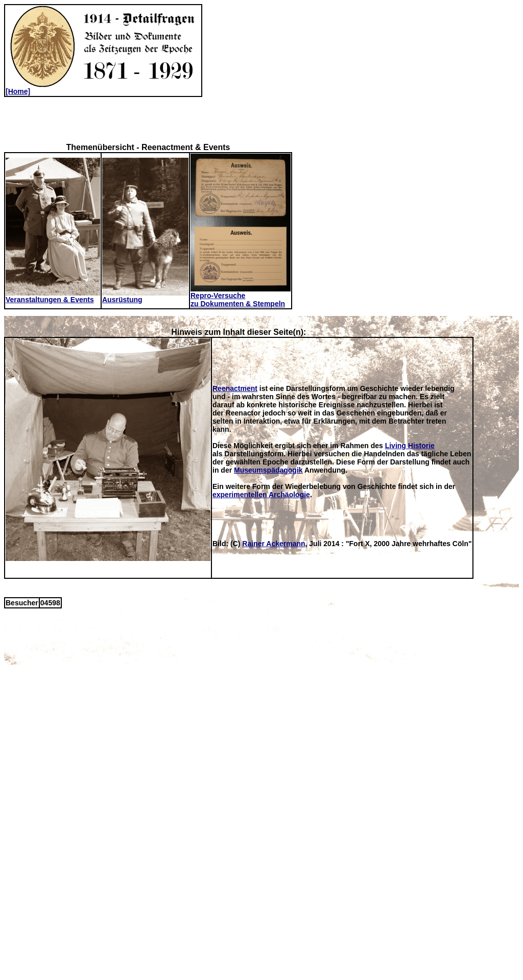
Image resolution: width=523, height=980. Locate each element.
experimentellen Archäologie (261, 495)
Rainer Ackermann (274, 544)
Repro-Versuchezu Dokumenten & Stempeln (241, 296)
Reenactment (235, 388)
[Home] (103, 88)
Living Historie (410, 446)
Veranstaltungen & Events (53, 296)
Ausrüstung (145, 296)
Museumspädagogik (268, 470)
